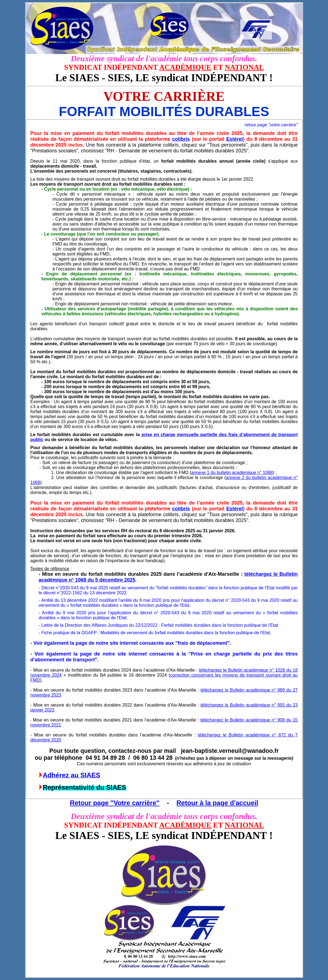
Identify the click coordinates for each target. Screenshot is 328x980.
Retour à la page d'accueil (217, 803)
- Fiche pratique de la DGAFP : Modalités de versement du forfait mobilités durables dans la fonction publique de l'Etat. (155, 633)
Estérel (234, 139)
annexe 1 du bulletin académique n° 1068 (232, 473)
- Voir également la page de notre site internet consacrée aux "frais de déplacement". (131, 643)
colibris (181, 139)
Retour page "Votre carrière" (115, 803)
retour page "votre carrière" (271, 125)
